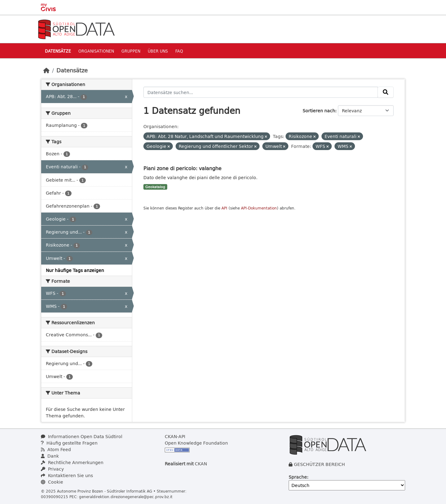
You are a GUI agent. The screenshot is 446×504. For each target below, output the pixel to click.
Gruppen (131, 51)
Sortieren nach (319, 111)
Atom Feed (56, 449)
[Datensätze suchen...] (261, 92)
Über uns (158, 51)
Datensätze (58, 51)
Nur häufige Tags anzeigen (75, 270)
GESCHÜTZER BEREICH (319, 464)
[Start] (46, 70)
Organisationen (96, 51)
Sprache (298, 477)
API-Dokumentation (259, 208)
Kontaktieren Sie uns (67, 475)
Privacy (52, 469)
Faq (179, 51)
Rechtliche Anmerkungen (72, 462)
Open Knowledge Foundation (196, 443)
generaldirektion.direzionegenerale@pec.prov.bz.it (126, 497)
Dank (50, 456)
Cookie (52, 482)
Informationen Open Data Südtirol (82, 436)
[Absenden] (386, 92)
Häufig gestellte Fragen (69, 443)
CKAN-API (175, 436)
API (224, 208)
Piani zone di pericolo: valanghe (182, 168)
